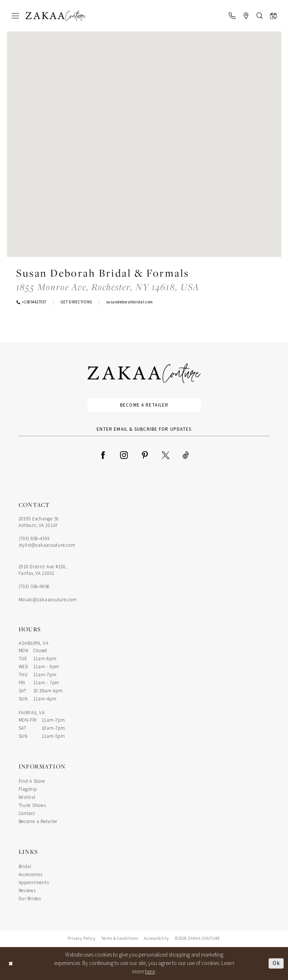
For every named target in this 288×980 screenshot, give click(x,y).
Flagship (28, 789)
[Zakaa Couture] (56, 16)
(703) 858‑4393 (34, 539)
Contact (27, 813)
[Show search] (260, 16)
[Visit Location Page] (246, 16)
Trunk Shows (32, 805)
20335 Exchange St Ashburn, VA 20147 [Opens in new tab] (39, 522)
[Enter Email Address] (144, 429)
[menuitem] (15, 16)
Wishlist (27, 797)
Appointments (34, 883)
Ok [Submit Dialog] (276, 963)
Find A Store (32, 781)
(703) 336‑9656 (34, 587)
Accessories (31, 875)
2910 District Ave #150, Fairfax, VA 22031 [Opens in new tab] (43, 570)
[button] (15, 16)
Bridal (25, 867)
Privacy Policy (81, 938)
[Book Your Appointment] (273, 16)
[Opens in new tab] (108, 287)
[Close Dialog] (11, 963)
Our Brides (30, 899)
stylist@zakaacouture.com (47, 545)
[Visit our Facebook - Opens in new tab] (103, 455)
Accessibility (156, 938)
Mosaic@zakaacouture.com (48, 600)
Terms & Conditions (120, 938)
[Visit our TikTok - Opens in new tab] (186, 455)
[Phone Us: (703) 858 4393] (232, 16)
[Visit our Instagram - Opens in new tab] (124, 455)
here (150, 972)
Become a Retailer (144, 405)
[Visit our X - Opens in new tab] (166, 455)
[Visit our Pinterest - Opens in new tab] (145, 455)
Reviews (27, 891)
